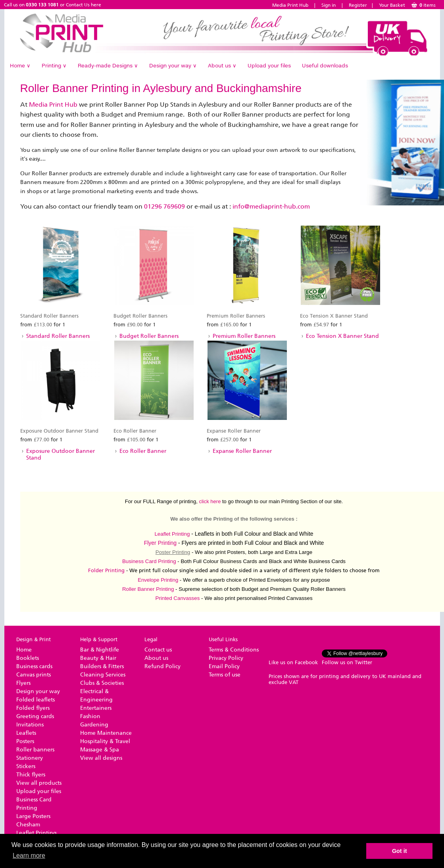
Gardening (94, 725)
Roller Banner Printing (148, 589)
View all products (39, 783)
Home (20, 65)
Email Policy (224, 666)
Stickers (26, 766)
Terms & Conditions (234, 650)
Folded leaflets (36, 700)
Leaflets (26, 733)
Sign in (329, 5)
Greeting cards (35, 716)
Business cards (34, 666)
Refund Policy (162, 666)
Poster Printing (173, 552)
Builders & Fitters (102, 666)
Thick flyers (31, 775)
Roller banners (35, 750)
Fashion (90, 716)
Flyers (23, 683)
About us (222, 65)
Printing (54, 65)
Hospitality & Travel (105, 741)
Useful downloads (325, 65)
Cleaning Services (103, 675)
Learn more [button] (29, 856)
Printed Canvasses (177, 598)
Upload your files (269, 65)
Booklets (28, 658)
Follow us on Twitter (347, 662)
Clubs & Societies (102, 683)
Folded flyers (33, 708)
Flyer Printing (160, 543)
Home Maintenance (106, 733)
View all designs (101, 758)
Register (358, 5)
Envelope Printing (158, 580)
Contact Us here (84, 5)
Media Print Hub (290, 5)
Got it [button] (400, 851)
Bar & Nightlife (100, 650)
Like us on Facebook (293, 662)
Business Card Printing (149, 561)
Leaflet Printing (172, 534)
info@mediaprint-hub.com (271, 206)
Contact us (158, 650)
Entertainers (96, 708)
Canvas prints (34, 675)
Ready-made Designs (108, 65)
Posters (25, 741)
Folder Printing (106, 570)
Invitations (30, 725)
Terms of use (225, 675)
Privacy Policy (226, 658)
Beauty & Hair (98, 658)
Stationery (30, 758)
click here (210, 501)
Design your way (173, 65)
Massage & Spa (100, 750)
